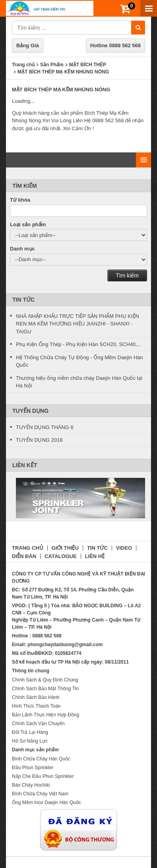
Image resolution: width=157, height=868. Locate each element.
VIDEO (124, 548)
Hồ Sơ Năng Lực (30, 741)
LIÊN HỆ (95, 556)
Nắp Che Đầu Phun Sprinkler (43, 776)
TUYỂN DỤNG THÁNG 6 (45, 427)
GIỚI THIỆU (65, 548)
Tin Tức (23, 300)
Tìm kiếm (127, 275)
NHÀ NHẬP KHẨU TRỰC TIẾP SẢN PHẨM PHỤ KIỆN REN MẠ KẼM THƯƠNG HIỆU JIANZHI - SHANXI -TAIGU (78, 324)
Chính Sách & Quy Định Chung (45, 680)
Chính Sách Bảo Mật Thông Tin (45, 689)
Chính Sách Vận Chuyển (38, 724)
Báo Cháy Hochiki (31, 785)
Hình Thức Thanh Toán (36, 706)
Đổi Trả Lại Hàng (30, 732)
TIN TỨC (97, 548)
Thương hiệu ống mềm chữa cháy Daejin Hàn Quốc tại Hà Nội (79, 382)
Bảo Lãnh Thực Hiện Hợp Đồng (46, 715)
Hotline (115, 45)
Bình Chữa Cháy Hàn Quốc (41, 759)
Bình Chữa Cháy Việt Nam (40, 794)
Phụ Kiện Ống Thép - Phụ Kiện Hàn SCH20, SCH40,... (79, 344)
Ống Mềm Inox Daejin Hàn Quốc (47, 803)
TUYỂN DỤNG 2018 (39, 440)
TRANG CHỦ (28, 548)
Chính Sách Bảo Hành (36, 697)
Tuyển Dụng (30, 411)
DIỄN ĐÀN (24, 556)
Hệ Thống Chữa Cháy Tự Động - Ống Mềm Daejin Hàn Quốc (79, 361)
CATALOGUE (60, 556)
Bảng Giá (28, 45)
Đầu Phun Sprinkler (33, 768)
